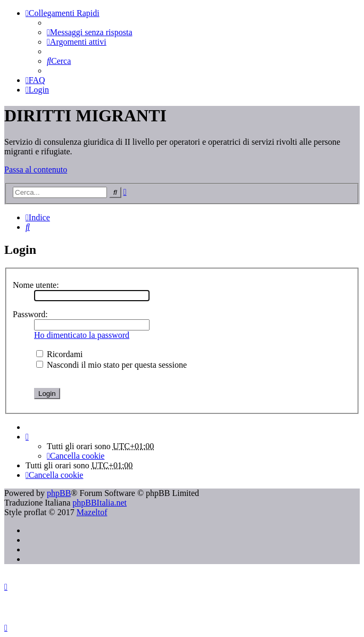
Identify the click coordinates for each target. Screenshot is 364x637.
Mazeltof (92, 512)
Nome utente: (36, 285)
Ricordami (60, 354)
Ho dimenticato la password (82, 335)
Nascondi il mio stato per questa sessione (111, 365)
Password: (30, 314)
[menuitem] (89, 32)
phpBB (59, 493)
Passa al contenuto (36, 169)
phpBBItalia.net (100, 503)
